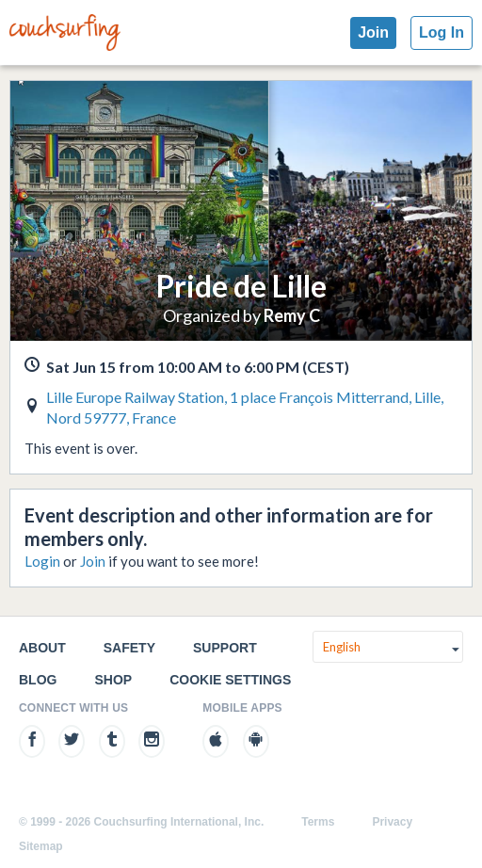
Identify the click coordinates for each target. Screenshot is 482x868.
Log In (442, 32)
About (42, 648)
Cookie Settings (230, 680)
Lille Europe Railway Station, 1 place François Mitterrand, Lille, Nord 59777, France (245, 407)
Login (42, 561)
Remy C (292, 315)
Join (373, 32)
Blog (38, 680)
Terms (318, 822)
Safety (129, 648)
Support (225, 648)
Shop (113, 680)
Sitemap (41, 846)
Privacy (392, 822)
